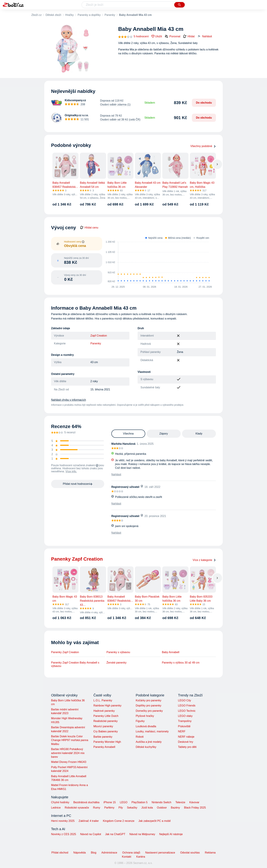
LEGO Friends (187, 706)
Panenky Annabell (104, 747)
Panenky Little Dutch (106, 716)
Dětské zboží (53, 15)
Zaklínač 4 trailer (89, 821)
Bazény (175, 808)
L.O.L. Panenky (103, 700)
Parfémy (109, 808)
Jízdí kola (147, 808)
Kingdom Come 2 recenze (119, 821)
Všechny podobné (203, 146)
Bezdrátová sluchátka (86, 802)
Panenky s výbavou (118, 652)
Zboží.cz (36, 15)
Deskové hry (186, 742)
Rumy (97, 808)
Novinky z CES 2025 (64, 834)
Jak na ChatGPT (115, 834)
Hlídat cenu (89, 228)
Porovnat (172, 36)
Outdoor (162, 808)
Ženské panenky (116, 663)
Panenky (110, 15)
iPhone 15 (110, 802)
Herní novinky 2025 (63, 821)
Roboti (140, 737)
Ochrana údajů (131, 853)
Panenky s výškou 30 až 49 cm (181, 663)
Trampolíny (185, 721)
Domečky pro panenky (149, 711)
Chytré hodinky (60, 802)
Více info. (71, 471)
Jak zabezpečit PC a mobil (155, 821)
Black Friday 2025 (195, 808)
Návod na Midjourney (142, 834)
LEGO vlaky (185, 716)
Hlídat (189, 36)
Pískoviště (184, 726)
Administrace (109, 853)
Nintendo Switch (162, 802)
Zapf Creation (99, 336)
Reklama (210, 853)
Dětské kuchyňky (146, 747)
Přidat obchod (60, 853)
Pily (121, 808)
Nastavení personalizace (160, 853)
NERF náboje (186, 737)
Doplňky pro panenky (148, 706)
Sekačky (132, 808)
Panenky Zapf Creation (65, 652)
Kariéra (141, 857)
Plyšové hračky (145, 716)
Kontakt (127, 857)
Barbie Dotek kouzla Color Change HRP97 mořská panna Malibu (70, 740)
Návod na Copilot (91, 834)
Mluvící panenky (103, 726)
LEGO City (184, 700)
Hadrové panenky (104, 711)
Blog (94, 853)
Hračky (69, 15)
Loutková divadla (146, 726)
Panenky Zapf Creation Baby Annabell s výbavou (75, 664)
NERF (182, 731)
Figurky (140, 721)
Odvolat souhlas (190, 853)
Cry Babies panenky (105, 731)
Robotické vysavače (77, 808)
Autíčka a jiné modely (149, 742)
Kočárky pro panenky (148, 700)
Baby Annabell (171, 652)
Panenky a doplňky (89, 15)
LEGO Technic (187, 711)
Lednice (56, 808)
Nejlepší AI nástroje (171, 834)
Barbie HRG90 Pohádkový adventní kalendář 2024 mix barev (68, 753)
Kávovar (194, 802)
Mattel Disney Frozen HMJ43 (69, 762)
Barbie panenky (103, 737)
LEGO (124, 802)
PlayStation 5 (139, 802)
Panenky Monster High (107, 742)
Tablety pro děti (187, 747)
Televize (180, 802)
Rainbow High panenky (107, 706)
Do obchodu (204, 103)
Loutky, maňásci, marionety (152, 731)
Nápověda (80, 853)
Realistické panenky (105, 721)
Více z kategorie (204, 560)
